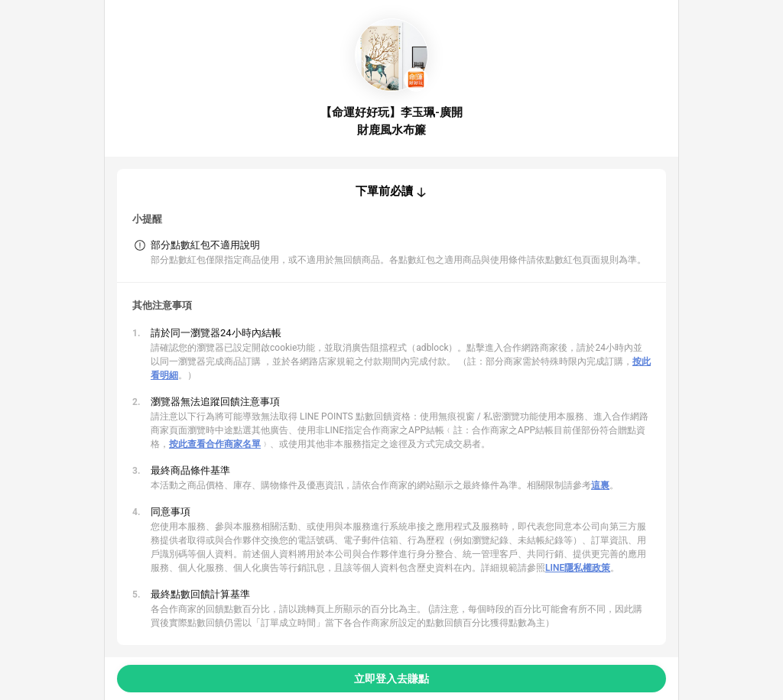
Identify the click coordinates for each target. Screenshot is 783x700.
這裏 (600, 485)
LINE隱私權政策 (578, 568)
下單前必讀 (384, 191)
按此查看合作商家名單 (215, 444)
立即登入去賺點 (391, 679)
